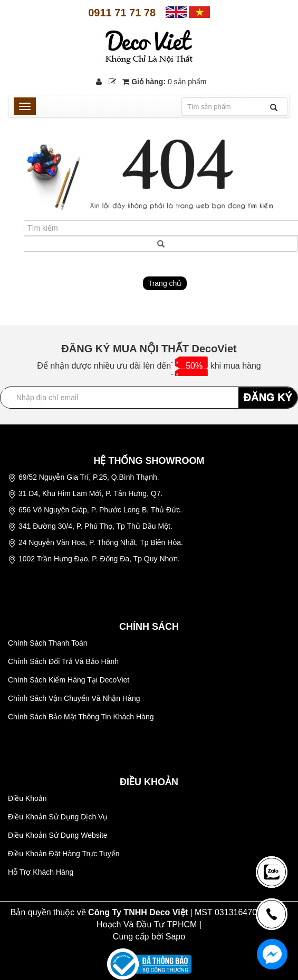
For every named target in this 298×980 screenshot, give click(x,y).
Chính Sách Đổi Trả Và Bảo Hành (63, 661)
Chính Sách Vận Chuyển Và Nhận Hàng (74, 698)
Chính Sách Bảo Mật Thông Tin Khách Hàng (81, 717)
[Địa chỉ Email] (149, 398)
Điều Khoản (27, 798)
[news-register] (272, 872)
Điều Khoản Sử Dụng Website (58, 835)
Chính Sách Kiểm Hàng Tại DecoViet (69, 680)
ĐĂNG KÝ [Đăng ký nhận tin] (268, 397)
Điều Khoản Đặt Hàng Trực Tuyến (64, 854)
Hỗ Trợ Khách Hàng (41, 872)
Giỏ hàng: (164, 82)
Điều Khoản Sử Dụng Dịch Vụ (58, 817)
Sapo (175, 937)
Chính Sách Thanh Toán (48, 643)
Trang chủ (165, 283)
